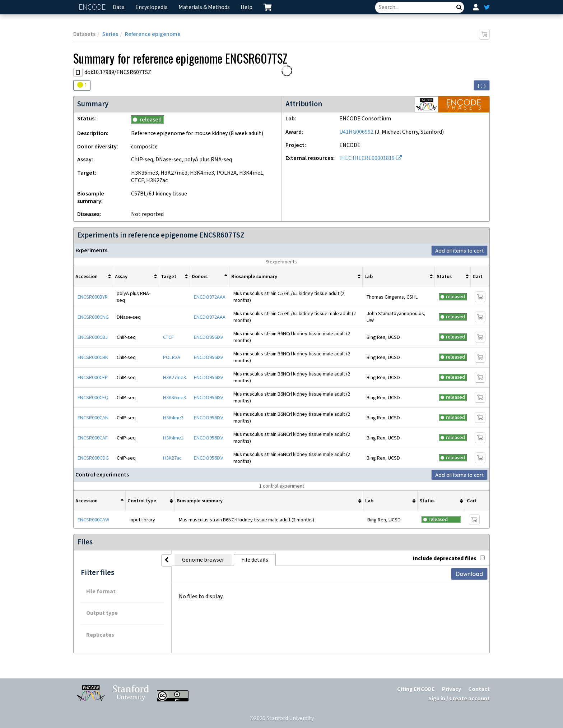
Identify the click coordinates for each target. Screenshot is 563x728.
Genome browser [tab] (188, 560)
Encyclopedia (152, 7)
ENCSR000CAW (93, 520)
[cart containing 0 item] (267, 7)
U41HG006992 (356, 132)
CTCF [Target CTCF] (168, 337)
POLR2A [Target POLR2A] (172, 357)
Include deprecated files (449, 559)
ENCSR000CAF (93, 438)
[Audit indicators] (82, 85)
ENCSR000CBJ (93, 337)
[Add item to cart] (484, 34)
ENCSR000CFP (93, 377)
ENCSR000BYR (93, 297)
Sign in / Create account (459, 699)
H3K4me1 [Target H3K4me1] (173, 438)
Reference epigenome (153, 34)
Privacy (452, 689)
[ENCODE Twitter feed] (487, 7)
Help (246, 7)
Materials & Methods (204, 7)
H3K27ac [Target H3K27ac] (172, 458)
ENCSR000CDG (93, 458)
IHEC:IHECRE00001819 (367, 158)
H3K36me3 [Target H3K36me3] (175, 398)
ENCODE (93, 7)
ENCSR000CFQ (93, 398)
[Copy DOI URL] (78, 72)
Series (110, 34)
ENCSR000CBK (93, 357)
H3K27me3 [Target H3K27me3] (175, 377)
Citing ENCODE (416, 689)
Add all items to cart (459, 251)
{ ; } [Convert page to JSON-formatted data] (482, 86)
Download (469, 574)
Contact (479, 689)
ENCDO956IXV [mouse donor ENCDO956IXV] (208, 337)
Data (119, 7)
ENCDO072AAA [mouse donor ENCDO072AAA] (210, 297)
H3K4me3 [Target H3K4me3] (173, 418)
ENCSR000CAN (93, 418)
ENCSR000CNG (93, 317)
